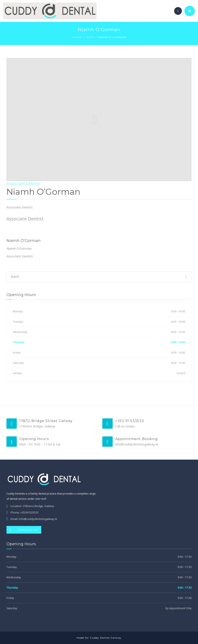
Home (77, 37)
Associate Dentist (24, 184)
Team (90, 37)
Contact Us (22, 530)
